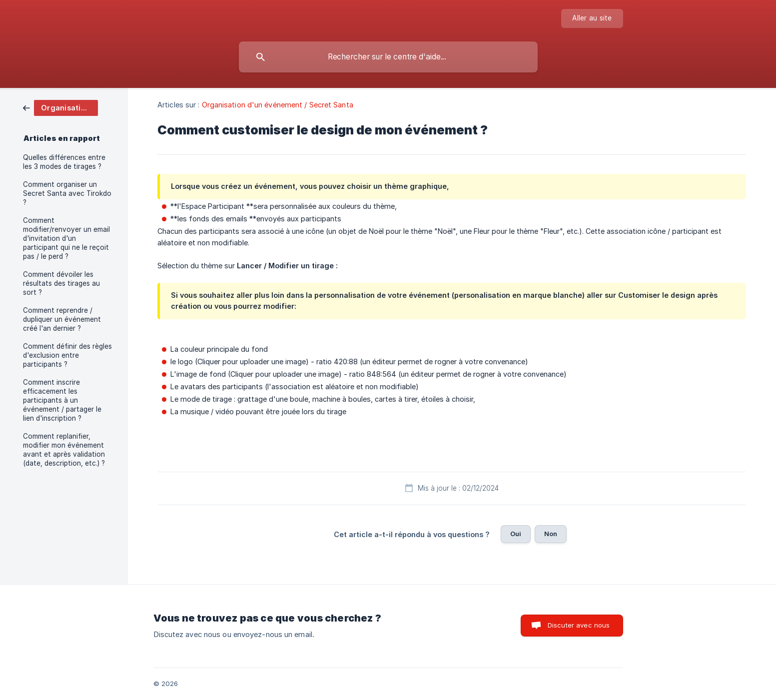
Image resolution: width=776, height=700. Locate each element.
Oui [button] (516, 534)
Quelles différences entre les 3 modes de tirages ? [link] (64, 162)
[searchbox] (388, 57)
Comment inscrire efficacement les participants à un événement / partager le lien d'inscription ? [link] (62, 400)
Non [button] (551, 534)
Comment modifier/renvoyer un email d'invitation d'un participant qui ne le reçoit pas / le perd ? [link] (66, 238)
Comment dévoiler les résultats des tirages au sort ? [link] (61, 283)
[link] (60, 107)
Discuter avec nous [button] (579, 625)
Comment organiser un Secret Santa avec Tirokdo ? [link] (67, 193)
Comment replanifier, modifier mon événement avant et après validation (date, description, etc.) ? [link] (64, 450)
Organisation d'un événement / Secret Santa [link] (278, 105)
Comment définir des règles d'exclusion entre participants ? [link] (67, 355)
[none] (592, 18)
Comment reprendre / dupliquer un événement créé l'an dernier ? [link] (62, 319)
